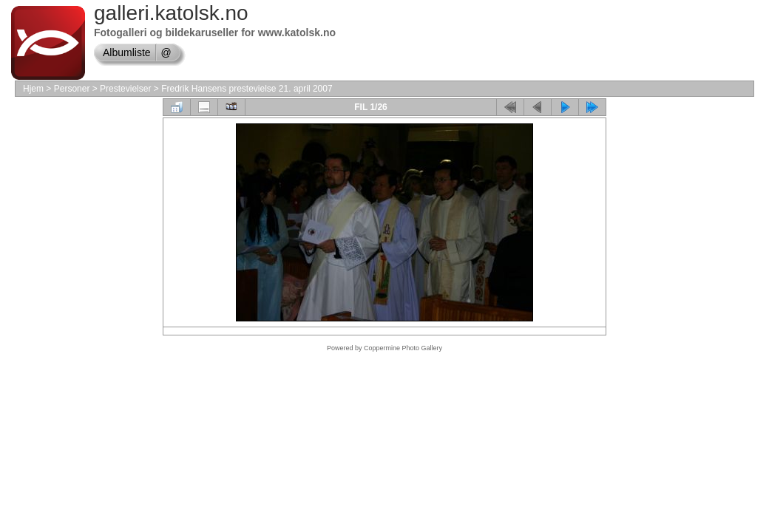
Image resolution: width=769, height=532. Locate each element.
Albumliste (127, 52)
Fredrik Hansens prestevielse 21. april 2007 (247, 89)
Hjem (33, 89)
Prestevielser (125, 89)
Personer (72, 89)
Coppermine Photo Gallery (403, 348)
